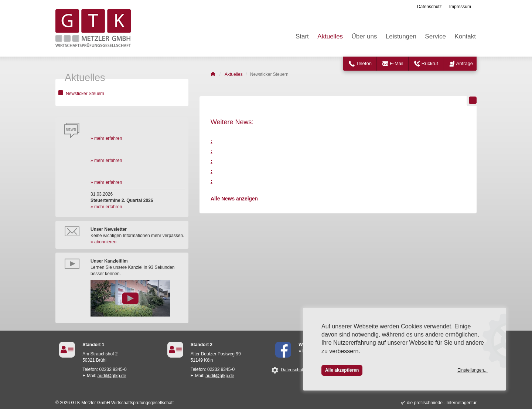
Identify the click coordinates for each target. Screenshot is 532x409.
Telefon (364, 63)
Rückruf (430, 63)
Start (302, 36)
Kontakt (465, 36)
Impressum (460, 7)
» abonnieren (103, 242)
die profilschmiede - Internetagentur (442, 403)
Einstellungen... (473, 370)
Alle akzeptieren (342, 370)
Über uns (364, 36)
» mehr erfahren (106, 138)
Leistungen (401, 36)
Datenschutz (429, 7)
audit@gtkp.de (112, 376)
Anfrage (465, 63)
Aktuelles (330, 36)
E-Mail (397, 63)
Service (435, 36)
